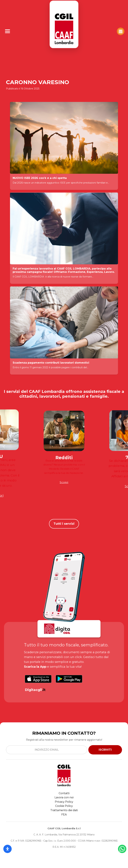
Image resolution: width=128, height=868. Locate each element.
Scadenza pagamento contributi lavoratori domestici (51, 363)
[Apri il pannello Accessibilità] (7, 849)
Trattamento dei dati (64, 810)
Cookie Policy (64, 806)
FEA (64, 815)
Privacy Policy (64, 802)
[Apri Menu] (7, 31)
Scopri (64, 482)
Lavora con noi (64, 797)
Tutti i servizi (64, 524)
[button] (4, 447)
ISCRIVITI (105, 750)
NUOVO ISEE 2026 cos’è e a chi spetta (40, 178)
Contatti (64, 793)
